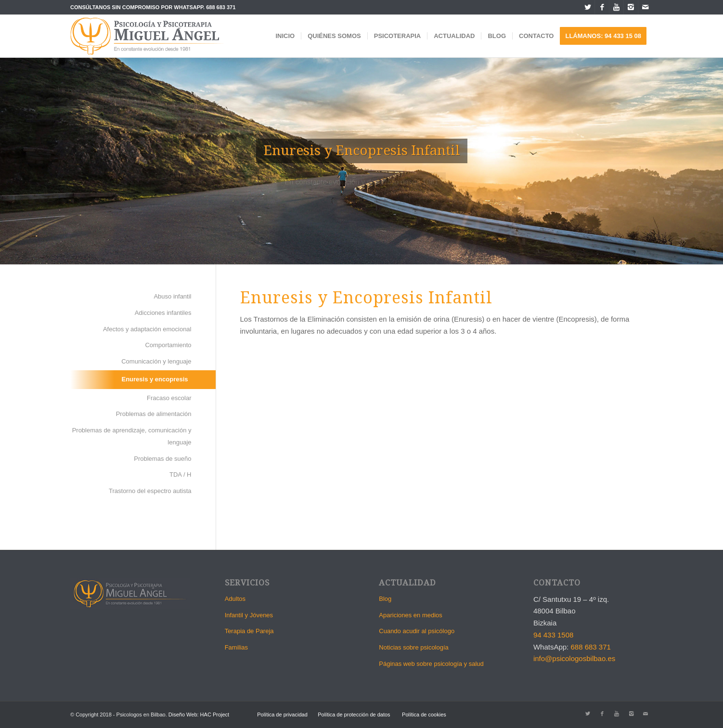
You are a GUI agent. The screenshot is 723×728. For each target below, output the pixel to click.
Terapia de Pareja (249, 631)
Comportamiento (168, 345)
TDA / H (181, 474)
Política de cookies (424, 715)
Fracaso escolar (169, 398)
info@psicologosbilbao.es (574, 658)
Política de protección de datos (354, 715)
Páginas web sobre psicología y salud (431, 664)
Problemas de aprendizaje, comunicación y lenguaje (132, 436)
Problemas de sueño (162, 459)
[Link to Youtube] (616, 7)
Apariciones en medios (411, 615)
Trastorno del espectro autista (150, 491)
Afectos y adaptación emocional (147, 329)
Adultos (235, 599)
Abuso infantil (172, 296)
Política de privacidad (282, 715)
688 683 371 (221, 7)
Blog (385, 599)
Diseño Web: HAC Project (199, 715)
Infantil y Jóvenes (249, 615)
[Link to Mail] (646, 7)
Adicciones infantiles (163, 313)
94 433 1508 (553, 635)
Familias (236, 647)
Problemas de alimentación (154, 414)
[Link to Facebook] (602, 7)
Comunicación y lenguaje (156, 361)
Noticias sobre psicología (414, 647)
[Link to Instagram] (631, 7)
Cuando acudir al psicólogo (417, 631)
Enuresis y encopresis (155, 379)
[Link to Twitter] (587, 7)
